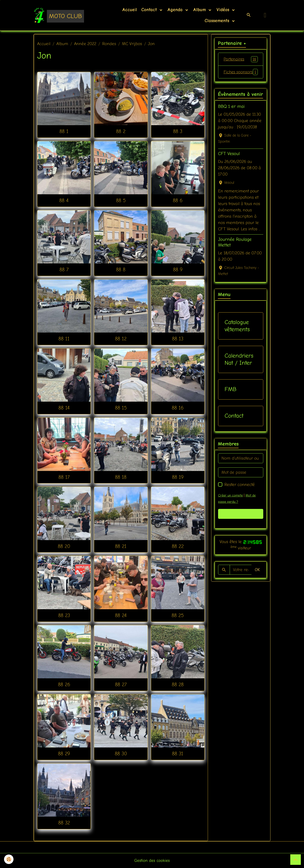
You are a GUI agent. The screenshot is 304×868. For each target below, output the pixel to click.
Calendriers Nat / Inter (239, 366)
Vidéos (224, 10)
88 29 (64, 754)
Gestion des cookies (152, 861)
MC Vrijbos (132, 44)
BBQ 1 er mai (231, 113)
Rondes (109, 44)
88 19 (178, 477)
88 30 (121, 754)
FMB (231, 396)
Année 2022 (85, 44)
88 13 (178, 339)
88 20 (64, 546)
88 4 (64, 200)
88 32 (64, 823)
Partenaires (241, 59)
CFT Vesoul (229, 160)
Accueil (130, 10)
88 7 (64, 270)
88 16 (178, 408)
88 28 (178, 684)
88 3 (178, 131)
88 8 (121, 270)
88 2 (121, 131)
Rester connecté (240, 491)
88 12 (121, 339)
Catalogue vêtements (237, 332)
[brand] (58, 15)
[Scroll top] (296, 860)
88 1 (64, 131)
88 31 (178, 754)
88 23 (64, 615)
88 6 (178, 200)
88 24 (121, 615)
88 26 (64, 684)
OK (257, 576)
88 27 (121, 684)
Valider (241, 520)
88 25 (178, 615)
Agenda (176, 10)
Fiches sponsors (241, 75)
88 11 (64, 339)
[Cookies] (9, 859)
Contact (150, 10)
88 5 (121, 200)
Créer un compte (230, 502)
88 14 (64, 408)
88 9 (178, 270)
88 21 (121, 546)
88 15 (121, 408)
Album (200, 10)
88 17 (64, 477)
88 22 (178, 546)
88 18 (121, 477)
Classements (217, 21)
